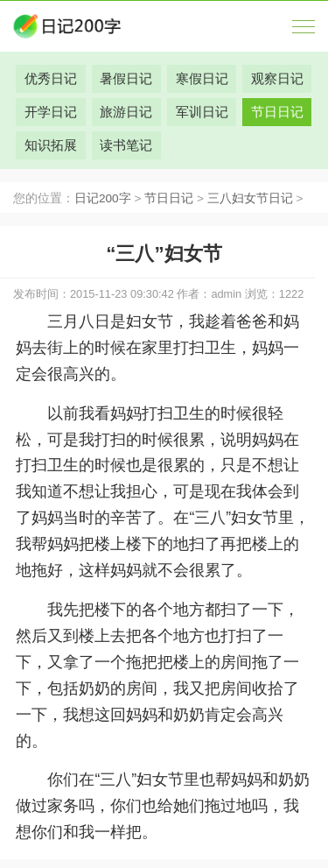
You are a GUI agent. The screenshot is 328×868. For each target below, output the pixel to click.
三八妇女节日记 (250, 198)
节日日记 (169, 198)
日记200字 (103, 198)
